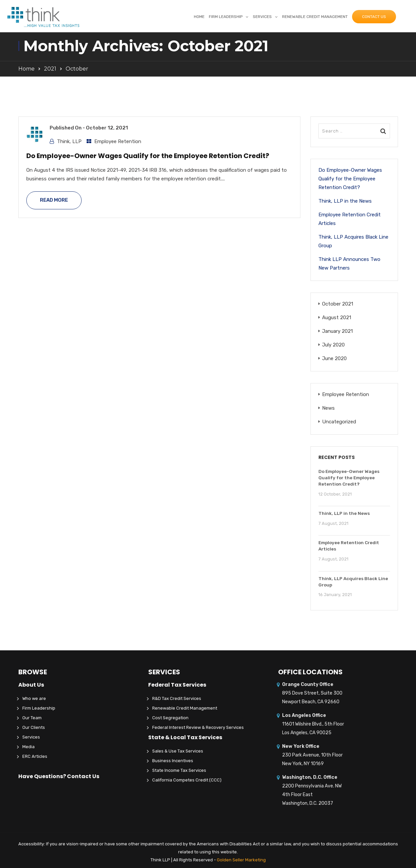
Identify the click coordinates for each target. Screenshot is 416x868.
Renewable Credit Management (315, 17)
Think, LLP (69, 141)
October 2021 (338, 304)
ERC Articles (35, 756)
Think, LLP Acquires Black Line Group (353, 241)
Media (28, 747)
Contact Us (374, 17)
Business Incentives (173, 761)
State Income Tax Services (179, 770)
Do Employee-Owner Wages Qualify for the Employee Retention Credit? (148, 156)
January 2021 (337, 331)
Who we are (34, 698)
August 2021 (337, 318)
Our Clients (34, 727)
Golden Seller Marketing (241, 860)
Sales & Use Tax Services (178, 751)
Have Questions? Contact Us (59, 776)
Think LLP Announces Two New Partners (349, 264)
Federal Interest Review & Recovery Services (198, 727)
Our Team (32, 718)
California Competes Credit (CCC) (187, 780)
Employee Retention (118, 141)
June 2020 (334, 358)
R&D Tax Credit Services (177, 698)
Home (199, 17)
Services (262, 17)
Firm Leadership (226, 17)
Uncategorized (339, 422)
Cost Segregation (170, 718)
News (328, 408)
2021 (50, 69)
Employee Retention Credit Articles (350, 219)
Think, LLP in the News (345, 201)
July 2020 (333, 345)
